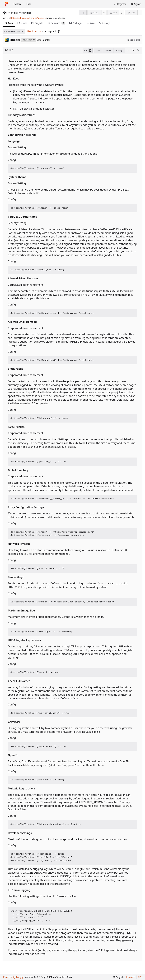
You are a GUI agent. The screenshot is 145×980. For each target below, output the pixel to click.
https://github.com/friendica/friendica (28, 18)
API (140, 977)
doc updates (44, 40)
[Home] (6, 4)
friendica (13, 13)
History (119, 50)
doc (40, 31)
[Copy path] (59, 31)
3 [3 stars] (122, 13)
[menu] (118, 977)
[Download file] (128, 50)
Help (29, 4)
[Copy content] (133, 50)
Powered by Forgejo (14, 977)
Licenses (131, 977)
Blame (108, 50)
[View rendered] (90, 50)
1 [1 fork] (140, 13)
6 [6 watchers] (104, 13)
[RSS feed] (83, 13)
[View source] (85, 50)
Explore (17, 4)
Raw (98, 50)
